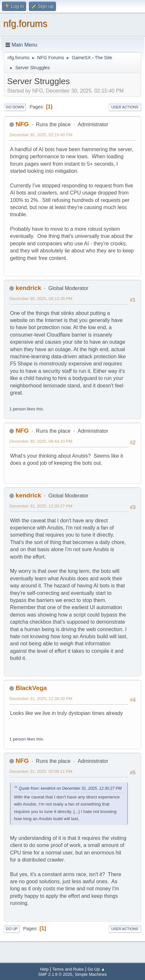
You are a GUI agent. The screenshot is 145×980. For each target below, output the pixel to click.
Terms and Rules (68, 969)
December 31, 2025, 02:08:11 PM (41, 771)
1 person (17, 409)
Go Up (12, 929)
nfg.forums (25, 24)
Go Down (15, 107)
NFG (22, 124)
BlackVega (31, 688)
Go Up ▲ (96, 969)
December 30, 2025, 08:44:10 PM (41, 441)
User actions (125, 107)
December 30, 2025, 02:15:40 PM (41, 135)
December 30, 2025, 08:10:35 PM (41, 299)
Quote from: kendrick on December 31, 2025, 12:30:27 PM (70, 788)
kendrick (28, 288)
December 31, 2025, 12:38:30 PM (41, 699)
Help (44, 969)
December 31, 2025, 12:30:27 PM (41, 506)
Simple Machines (91, 974)
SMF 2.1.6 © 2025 (55, 974)
